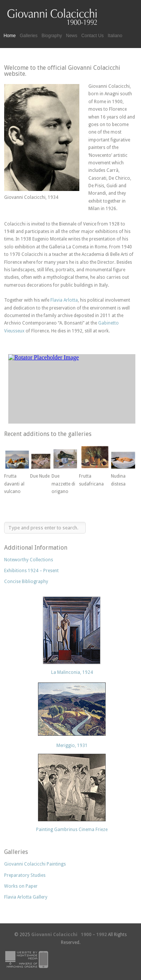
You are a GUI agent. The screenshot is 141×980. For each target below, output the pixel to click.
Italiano (115, 36)
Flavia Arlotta (64, 300)
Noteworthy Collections (29, 560)
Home (10, 36)
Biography (52, 36)
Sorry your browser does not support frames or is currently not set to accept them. (70, 387)
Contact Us (92, 36)
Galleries (28, 36)
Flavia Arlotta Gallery (26, 897)
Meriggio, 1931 (72, 746)
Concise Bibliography (26, 582)
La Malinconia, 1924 (72, 672)
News (71, 36)
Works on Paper (21, 886)
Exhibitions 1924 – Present (31, 571)
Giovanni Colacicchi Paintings (35, 864)
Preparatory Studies (25, 875)
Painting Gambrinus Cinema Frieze (72, 830)
